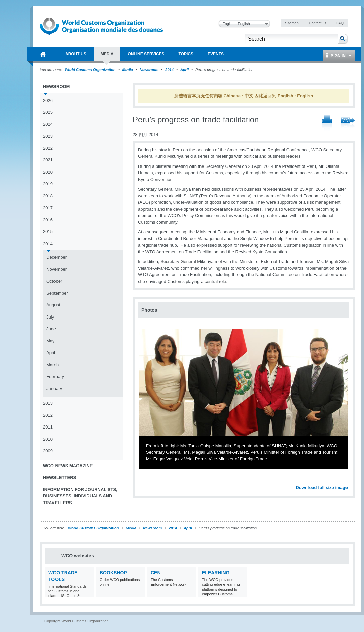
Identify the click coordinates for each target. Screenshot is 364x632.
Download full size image (322, 488)
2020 (48, 172)
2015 (48, 232)
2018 (48, 196)
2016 (48, 220)
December (57, 257)
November (57, 269)
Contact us (318, 23)
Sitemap (292, 23)
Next (347, 480)
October (54, 281)
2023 (48, 136)
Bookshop (113, 573)
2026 (48, 100)
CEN (156, 573)
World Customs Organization (90, 70)
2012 (48, 415)
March (52, 365)
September (57, 293)
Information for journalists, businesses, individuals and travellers (80, 496)
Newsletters (60, 477)
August (53, 305)
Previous (145, 480)
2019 (48, 184)
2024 (48, 124)
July (50, 317)
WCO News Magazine (68, 466)
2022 (48, 148)
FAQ (340, 23)
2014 (169, 70)
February (55, 377)
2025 (48, 112)
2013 (48, 403)
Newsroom (149, 70)
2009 (48, 451)
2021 (48, 160)
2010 (48, 439)
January (54, 389)
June (51, 329)
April (185, 70)
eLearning (216, 573)
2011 (48, 427)
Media (128, 70)
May (51, 341)
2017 (48, 208)
